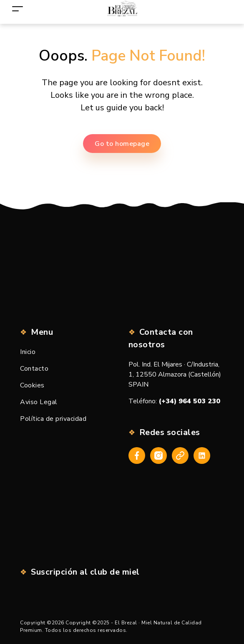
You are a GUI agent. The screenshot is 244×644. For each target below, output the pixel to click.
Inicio (28, 352)
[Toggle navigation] (18, 9)
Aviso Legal (39, 402)
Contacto (34, 369)
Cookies (32, 385)
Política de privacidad (53, 419)
